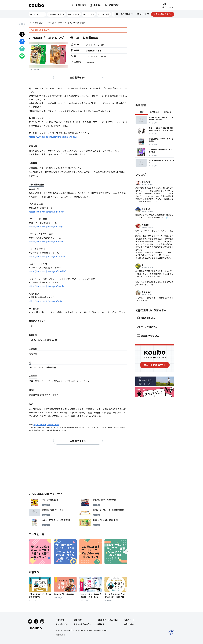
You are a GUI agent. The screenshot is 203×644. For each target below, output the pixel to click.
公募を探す (39, 23)
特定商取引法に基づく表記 (82, 630)
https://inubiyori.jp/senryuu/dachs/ (46, 241)
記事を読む (155, 112)
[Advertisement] (78, 468)
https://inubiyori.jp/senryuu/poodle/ (47, 271)
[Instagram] (42, 621)
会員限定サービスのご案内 (108, 620)
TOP (30, 23)
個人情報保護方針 (100, 630)
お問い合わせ (129, 624)
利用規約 (67, 630)
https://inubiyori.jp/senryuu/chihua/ (47, 256)
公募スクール (129, 620)
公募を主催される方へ (83, 624)
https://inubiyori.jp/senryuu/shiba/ (46, 212)
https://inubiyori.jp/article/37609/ (46, 425)
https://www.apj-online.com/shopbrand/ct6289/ (53, 137)
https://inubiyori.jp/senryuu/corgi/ (46, 226)
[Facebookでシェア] (22, 42)
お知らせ (168, 112)
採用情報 (101, 624)
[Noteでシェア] (22, 49)
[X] (36, 621)
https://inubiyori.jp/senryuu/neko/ (46, 301)
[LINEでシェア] (22, 56)
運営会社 (59, 630)
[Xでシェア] (22, 34)
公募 (142, 112)
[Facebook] (30, 621)
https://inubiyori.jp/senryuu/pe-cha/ (47, 286)
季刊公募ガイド (62, 624)
